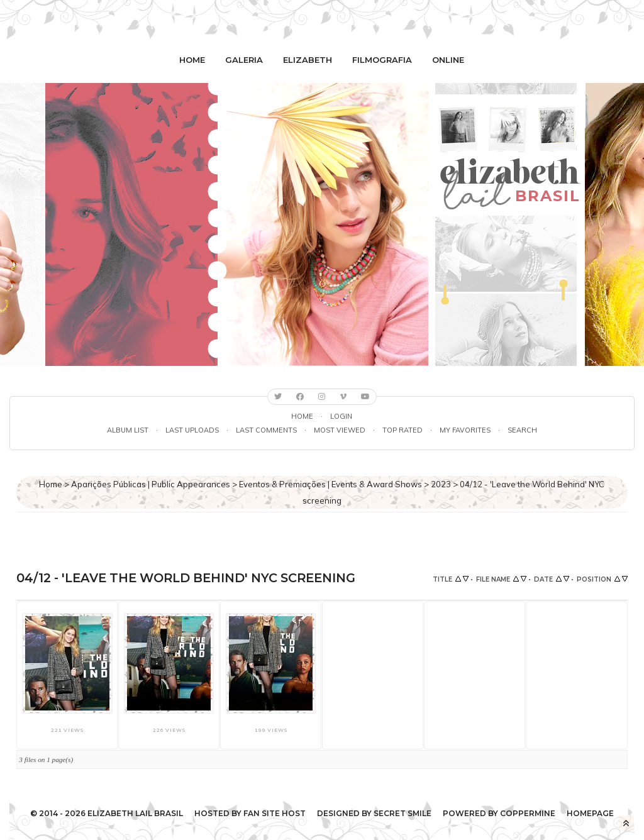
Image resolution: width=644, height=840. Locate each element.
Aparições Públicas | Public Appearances (151, 484)
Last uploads (192, 430)
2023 (441, 484)
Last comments (266, 430)
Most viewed (340, 430)
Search (522, 430)
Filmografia (382, 60)
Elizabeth (308, 60)
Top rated (402, 430)
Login (341, 416)
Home (192, 60)
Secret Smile (402, 813)
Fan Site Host (275, 813)
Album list (128, 430)
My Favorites (465, 430)
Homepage (590, 813)
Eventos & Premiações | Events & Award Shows (330, 484)
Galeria (244, 60)
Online (448, 60)
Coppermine (528, 813)
